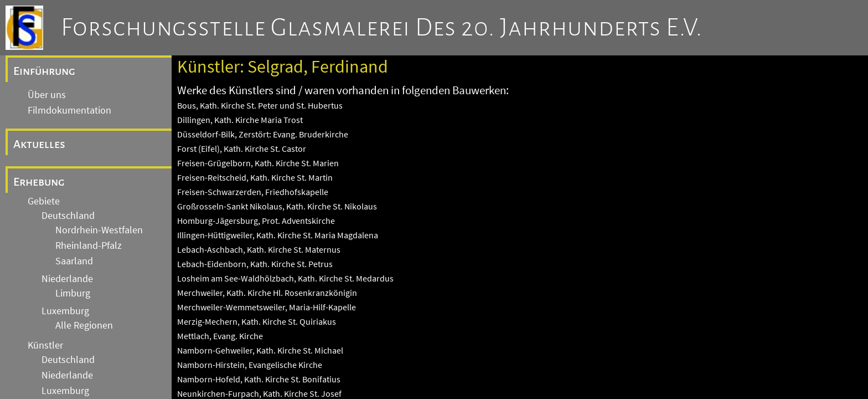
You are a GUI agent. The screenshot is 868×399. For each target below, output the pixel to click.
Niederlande (67, 279)
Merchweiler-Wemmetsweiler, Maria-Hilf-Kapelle (267, 307)
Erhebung (39, 182)
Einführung (44, 71)
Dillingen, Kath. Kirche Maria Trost (240, 120)
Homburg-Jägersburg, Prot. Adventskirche (256, 221)
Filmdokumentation (69, 110)
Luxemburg (65, 311)
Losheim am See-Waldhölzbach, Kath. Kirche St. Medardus (285, 278)
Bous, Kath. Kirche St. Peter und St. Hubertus (260, 105)
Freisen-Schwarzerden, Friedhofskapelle (253, 192)
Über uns (47, 95)
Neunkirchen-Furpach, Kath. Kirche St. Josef (259, 393)
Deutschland (68, 216)
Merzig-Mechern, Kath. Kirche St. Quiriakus (257, 321)
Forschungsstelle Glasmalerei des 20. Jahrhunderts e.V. (382, 28)
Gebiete (44, 201)
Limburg (73, 293)
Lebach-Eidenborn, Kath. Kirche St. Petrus (255, 264)
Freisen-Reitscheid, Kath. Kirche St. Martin (255, 177)
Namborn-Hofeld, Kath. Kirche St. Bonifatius (259, 379)
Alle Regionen (84, 325)
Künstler (45, 345)
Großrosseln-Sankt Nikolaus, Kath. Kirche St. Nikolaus (277, 206)
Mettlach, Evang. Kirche (220, 336)
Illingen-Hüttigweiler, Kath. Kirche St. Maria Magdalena (278, 235)
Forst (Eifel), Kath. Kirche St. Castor (242, 149)
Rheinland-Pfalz (89, 245)
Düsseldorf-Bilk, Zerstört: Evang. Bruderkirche (263, 134)
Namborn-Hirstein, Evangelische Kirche (250, 365)
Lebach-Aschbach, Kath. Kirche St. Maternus (259, 249)
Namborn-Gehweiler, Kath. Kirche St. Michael (260, 350)
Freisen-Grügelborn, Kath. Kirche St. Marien (258, 163)
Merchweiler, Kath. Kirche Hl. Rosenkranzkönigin (267, 293)
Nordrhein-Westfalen (99, 230)
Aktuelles (39, 144)
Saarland (74, 261)
